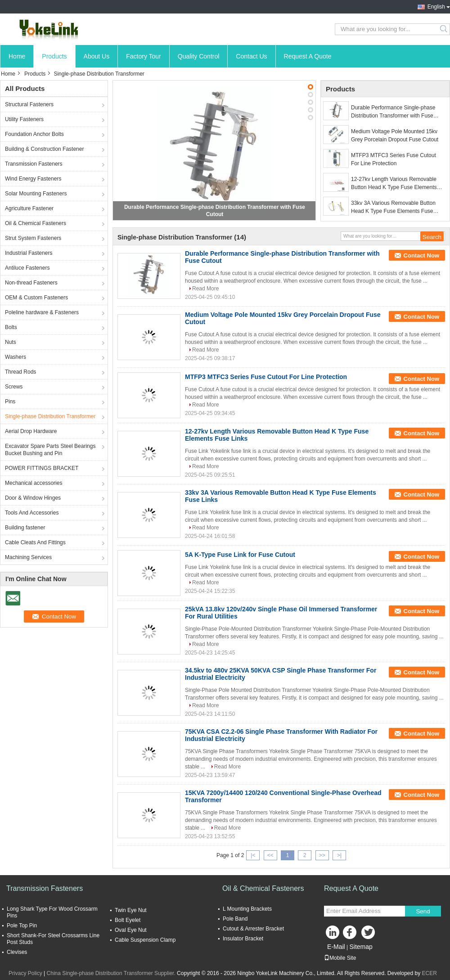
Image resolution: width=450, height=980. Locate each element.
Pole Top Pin (22, 926)
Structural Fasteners (29, 104)
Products (54, 56)
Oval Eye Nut (131, 930)
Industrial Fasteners (29, 253)
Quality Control (199, 56)
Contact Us (251, 56)
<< (270, 855)
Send (423, 911)
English (436, 7)
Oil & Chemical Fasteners (36, 223)
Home (17, 56)
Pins (10, 402)
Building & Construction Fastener (44, 149)
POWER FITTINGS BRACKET (42, 468)
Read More (205, 289)
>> (322, 855)
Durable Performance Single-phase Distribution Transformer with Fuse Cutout (393, 112)
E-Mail (336, 947)
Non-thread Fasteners (31, 283)
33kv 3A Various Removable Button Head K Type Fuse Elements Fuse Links (393, 208)
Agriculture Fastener (29, 208)
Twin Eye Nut (131, 910)
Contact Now (421, 255)
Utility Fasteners (24, 119)
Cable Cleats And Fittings (35, 542)
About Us (97, 56)
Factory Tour (144, 56)
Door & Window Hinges (33, 498)
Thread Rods (20, 372)
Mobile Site (340, 958)
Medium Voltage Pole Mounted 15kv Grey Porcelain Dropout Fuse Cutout (395, 135)
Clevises (17, 952)
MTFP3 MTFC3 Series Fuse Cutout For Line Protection (394, 159)
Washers (16, 357)
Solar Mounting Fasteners (36, 194)
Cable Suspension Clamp (145, 940)
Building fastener (25, 528)
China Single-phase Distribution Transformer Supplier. (112, 973)
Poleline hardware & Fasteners (42, 312)
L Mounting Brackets (247, 909)
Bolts (11, 327)
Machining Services (28, 557)
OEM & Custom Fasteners (36, 298)
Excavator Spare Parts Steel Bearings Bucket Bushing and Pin (50, 450)
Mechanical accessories (34, 483)
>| (339, 855)
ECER (430, 973)
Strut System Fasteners (33, 238)
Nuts (11, 342)
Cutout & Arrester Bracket (253, 929)
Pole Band (235, 919)
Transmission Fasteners (34, 164)
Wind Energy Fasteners (33, 179)
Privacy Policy (25, 973)
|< (253, 855)
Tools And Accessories (32, 513)
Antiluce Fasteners (27, 268)
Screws (14, 387)
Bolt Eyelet (128, 920)
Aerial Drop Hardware (31, 431)
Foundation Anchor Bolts (34, 134)
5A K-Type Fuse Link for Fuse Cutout (240, 555)
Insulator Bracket (243, 939)
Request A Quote (308, 56)
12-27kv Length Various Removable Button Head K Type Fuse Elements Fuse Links (394, 184)
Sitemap (361, 947)
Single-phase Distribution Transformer (50, 416)
